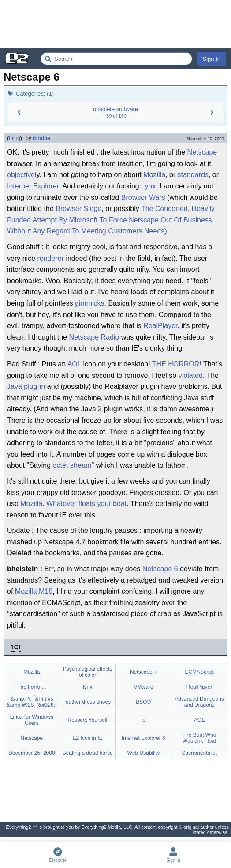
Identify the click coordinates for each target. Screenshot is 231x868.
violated (191, 375)
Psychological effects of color (88, 672)
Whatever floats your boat (86, 504)
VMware (143, 687)
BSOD (143, 702)
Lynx (148, 186)
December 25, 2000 (32, 753)
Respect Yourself (88, 720)
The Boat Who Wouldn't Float (199, 738)
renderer (50, 258)
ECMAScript (199, 672)
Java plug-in (26, 386)
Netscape (202, 152)
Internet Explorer (33, 186)
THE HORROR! (177, 364)
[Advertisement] (115, 24)
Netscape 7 (143, 672)
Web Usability (143, 753)
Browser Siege (78, 209)
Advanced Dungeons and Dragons (199, 702)
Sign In (212, 59)
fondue (41, 138)
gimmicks (90, 303)
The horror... (32, 687)
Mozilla (154, 175)
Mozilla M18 (34, 591)
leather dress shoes (88, 702)
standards (193, 175)
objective (21, 175)
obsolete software (115, 109)
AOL (74, 364)
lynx (88, 687)
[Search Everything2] (116, 59)
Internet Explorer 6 (143, 738)
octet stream (72, 465)
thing (15, 138)
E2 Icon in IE (88, 738)
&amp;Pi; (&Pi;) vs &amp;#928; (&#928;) (32, 702)
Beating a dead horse (88, 753)
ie (143, 720)
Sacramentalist (199, 753)
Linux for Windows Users (32, 720)
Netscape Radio (94, 337)
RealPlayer (160, 326)
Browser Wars (143, 198)
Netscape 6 (160, 569)
